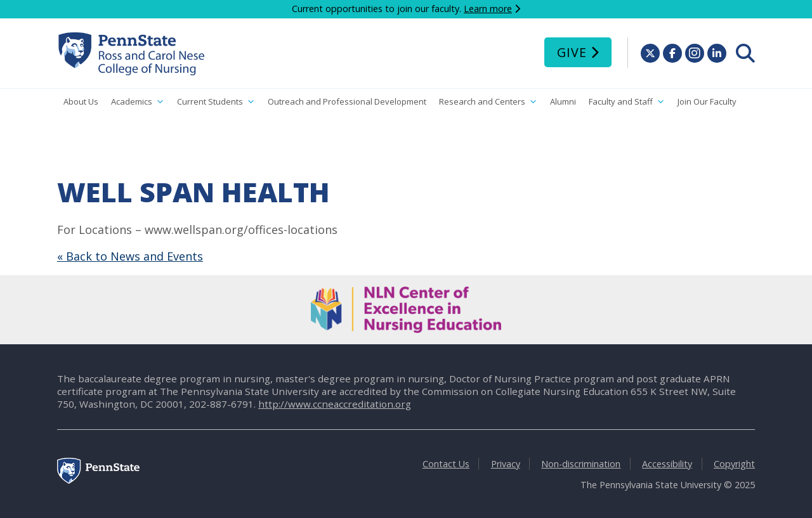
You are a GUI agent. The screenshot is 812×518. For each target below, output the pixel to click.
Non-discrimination (581, 464)
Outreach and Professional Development (347, 101)
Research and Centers (488, 102)
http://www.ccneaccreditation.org (335, 404)
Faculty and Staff (627, 102)
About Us (81, 101)
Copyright (734, 464)
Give (572, 52)
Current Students (216, 102)
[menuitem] (745, 53)
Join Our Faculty (707, 101)
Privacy (506, 464)
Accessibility (667, 464)
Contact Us (446, 464)
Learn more (488, 9)
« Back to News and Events (130, 256)
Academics (138, 102)
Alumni (563, 101)
